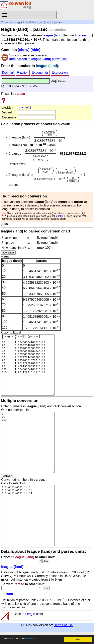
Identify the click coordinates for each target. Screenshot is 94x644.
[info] (28, 107)
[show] (24, 50)
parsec (82, 35)
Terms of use (64, 625)
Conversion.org (10, 22)
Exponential (40, 73)
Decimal (8, 73)
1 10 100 (28, 442)
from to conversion (38, 59)
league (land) (43, 22)
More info (31, 640)
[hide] (35, 50)
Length (27, 22)
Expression (60, 73)
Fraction (23, 73)
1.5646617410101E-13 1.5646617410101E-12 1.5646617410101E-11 (28, 516)
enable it (61, 216)
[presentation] (50, 136)
